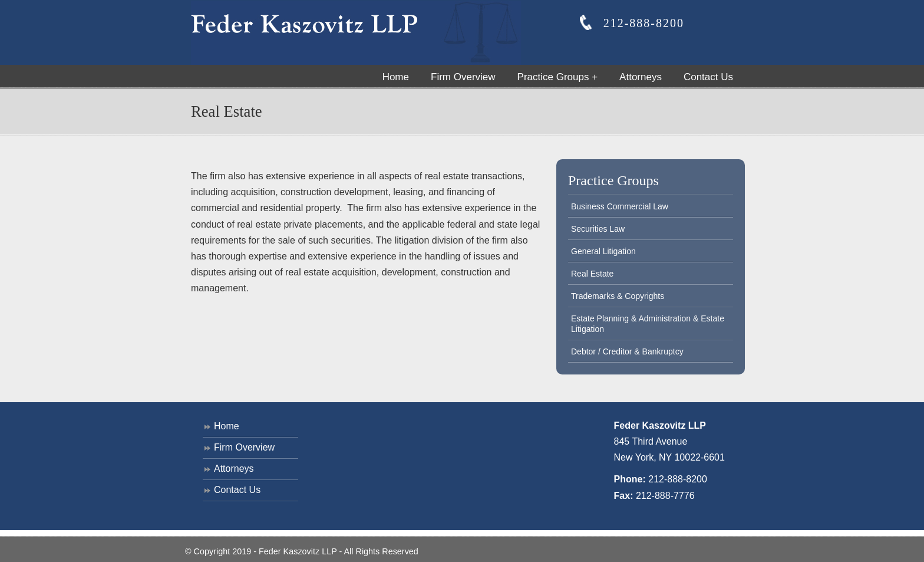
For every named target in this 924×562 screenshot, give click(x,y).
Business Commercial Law (620, 206)
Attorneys (234, 469)
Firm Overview (244, 447)
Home (227, 426)
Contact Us (237, 490)
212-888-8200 (678, 479)
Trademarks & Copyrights (618, 296)
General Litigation (603, 251)
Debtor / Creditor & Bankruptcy (627, 351)
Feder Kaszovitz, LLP (356, 33)
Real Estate (592, 274)
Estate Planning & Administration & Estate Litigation (648, 324)
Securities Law (598, 229)
